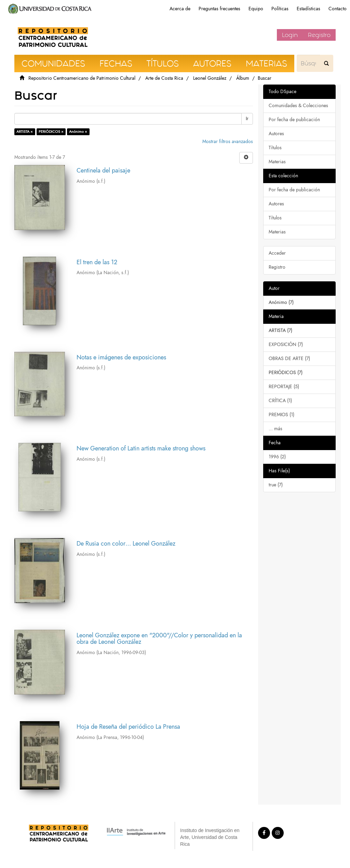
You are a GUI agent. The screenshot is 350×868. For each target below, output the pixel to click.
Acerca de (180, 9)
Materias (277, 162)
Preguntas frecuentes (219, 9)
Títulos (275, 148)
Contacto (338, 9)
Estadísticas (308, 9)
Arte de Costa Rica (164, 78)
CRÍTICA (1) (280, 401)
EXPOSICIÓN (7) (286, 344)
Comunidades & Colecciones (298, 106)
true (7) (276, 485)
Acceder (277, 253)
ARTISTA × (25, 132)
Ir (247, 119)
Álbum (243, 78)
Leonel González (210, 78)
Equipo (256, 9)
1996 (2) (277, 457)
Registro (319, 35)
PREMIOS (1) (281, 415)
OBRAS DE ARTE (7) (289, 359)
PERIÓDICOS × (51, 132)
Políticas (280, 9)
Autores (276, 134)
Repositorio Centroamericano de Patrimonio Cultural (82, 78)
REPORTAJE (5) (284, 387)
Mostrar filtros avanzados (228, 142)
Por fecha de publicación (294, 120)
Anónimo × (78, 132)
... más (275, 429)
